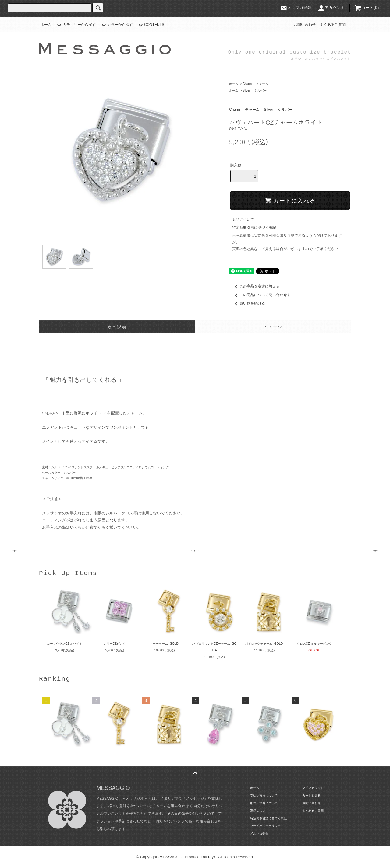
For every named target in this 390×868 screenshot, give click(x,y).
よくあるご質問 (333, 25)
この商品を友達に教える (256, 286)
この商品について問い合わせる (261, 295)
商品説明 (117, 327)
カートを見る (311, 795)
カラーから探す (116, 25)
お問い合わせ (305, 25)
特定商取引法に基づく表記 (254, 228)
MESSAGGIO (171, 857)
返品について (243, 220)
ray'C (213, 857)
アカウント (331, 8)
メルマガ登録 (296, 8)
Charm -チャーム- (256, 84)
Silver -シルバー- (255, 91)
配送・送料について (264, 803)
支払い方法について (264, 795)
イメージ (273, 327)
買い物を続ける (249, 303)
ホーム (46, 25)
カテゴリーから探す (76, 25)
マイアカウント (313, 788)
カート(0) (367, 8)
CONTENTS (151, 25)
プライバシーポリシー (265, 826)
